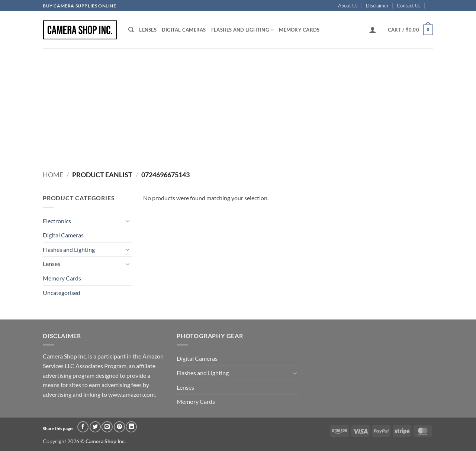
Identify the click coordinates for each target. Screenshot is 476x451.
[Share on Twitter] (95, 427)
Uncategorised (62, 293)
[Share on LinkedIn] (131, 427)
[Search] (131, 30)
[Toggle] (128, 221)
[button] (373, 30)
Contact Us (409, 6)
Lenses (148, 30)
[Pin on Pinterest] (119, 427)
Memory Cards (299, 30)
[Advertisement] (238, 104)
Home (53, 175)
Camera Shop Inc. (106, 441)
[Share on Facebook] (83, 427)
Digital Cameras (184, 30)
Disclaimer (377, 6)
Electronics (57, 221)
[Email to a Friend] (107, 427)
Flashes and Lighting (243, 30)
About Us (348, 6)
